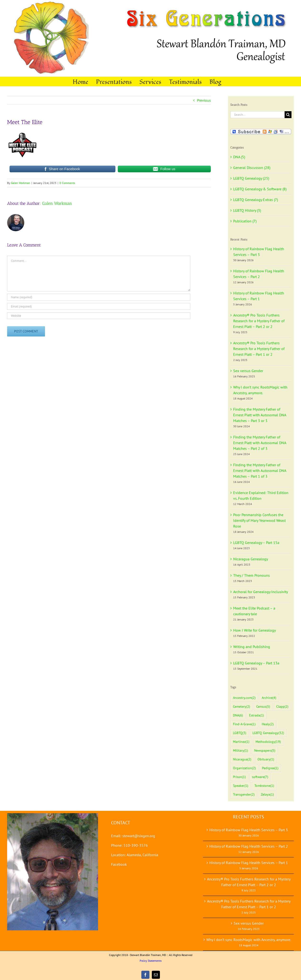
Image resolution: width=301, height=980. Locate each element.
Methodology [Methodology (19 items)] (268, 742)
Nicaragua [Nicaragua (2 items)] (242, 759)
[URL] (99, 316)
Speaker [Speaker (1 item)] (241, 786)
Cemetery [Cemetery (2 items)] (242, 707)
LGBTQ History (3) (247, 210)
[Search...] (257, 115)
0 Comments (67, 183)
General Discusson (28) (252, 168)
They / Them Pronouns (252, 575)
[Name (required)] (99, 297)
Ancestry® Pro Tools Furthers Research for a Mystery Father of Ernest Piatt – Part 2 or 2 (259, 321)
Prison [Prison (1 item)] (239, 777)
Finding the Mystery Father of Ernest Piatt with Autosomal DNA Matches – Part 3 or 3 (260, 415)
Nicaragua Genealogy (251, 559)
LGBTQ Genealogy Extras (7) (256, 200)
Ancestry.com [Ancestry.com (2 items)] (244, 698)
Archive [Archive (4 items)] (269, 698)
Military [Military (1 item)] (240, 751)
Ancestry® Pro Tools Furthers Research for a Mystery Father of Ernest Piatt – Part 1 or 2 (259, 349)
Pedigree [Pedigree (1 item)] (270, 768)
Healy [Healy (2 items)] (268, 724)
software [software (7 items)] (260, 777)
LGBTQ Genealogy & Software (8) (260, 189)
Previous (204, 100)
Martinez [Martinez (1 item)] (241, 742)
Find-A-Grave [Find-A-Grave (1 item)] (244, 724)
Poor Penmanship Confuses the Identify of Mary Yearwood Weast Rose (259, 520)
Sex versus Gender (248, 371)
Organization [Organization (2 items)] (244, 768)
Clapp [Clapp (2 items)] (282, 707)
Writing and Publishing (252, 647)
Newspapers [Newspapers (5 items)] (265, 751)
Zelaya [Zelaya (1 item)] (267, 795)
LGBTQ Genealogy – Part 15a (256, 543)
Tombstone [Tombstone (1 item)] (264, 786)
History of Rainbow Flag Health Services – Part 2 (249, 846)
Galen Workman (21, 183)
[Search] (288, 115)
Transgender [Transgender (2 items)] (244, 795)
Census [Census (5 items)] (263, 707)
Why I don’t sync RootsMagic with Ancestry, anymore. (249, 940)
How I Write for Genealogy (254, 630)
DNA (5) (239, 157)
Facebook (119, 864)
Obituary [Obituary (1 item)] (266, 759)
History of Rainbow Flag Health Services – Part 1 (249, 863)
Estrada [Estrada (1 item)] (257, 715)
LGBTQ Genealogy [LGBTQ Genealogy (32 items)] (268, 733)
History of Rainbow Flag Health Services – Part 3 (249, 830)
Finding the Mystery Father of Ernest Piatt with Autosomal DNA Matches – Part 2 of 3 (260, 443)
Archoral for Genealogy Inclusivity (261, 592)
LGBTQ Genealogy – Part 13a (256, 663)
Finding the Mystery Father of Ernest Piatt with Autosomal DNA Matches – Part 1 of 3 (260, 471)
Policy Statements (151, 961)
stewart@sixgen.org (139, 836)
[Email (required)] (99, 306)
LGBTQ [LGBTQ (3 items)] (240, 733)
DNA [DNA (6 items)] (238, 715)
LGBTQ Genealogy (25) (251, 178)
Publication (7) (245, 221)
